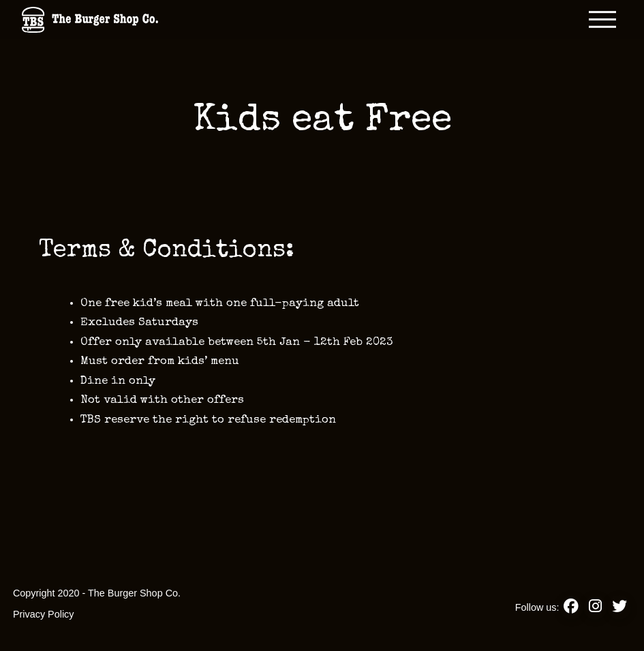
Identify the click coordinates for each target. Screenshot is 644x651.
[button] (603, 19)
